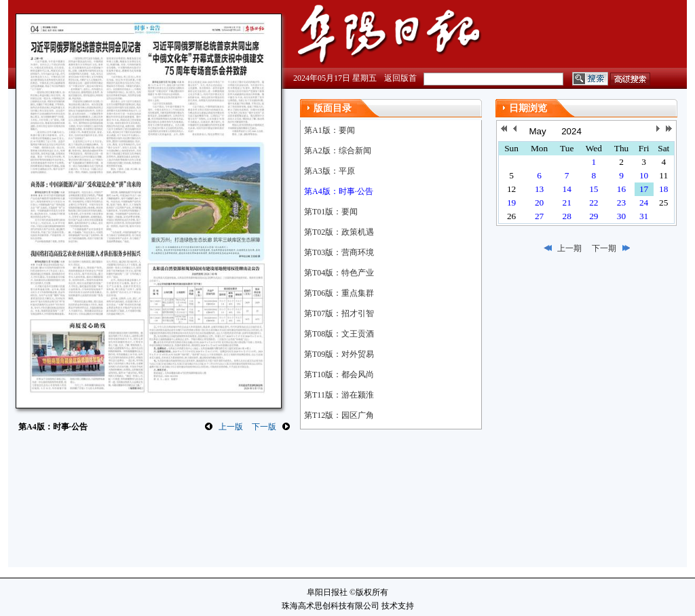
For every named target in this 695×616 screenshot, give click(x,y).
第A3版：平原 (330, 171)
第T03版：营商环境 (339, 252)
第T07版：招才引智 (339, 313)
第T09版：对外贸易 (339, 354)
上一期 (569, 248)
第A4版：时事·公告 (339, 191)
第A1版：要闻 (330, 130)
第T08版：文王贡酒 (339, 334)
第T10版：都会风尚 (339, 374)
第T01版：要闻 (331, 212)
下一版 (264, 427)
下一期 (604, 248)
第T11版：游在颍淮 (339, 395)
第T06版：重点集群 (339, 293)
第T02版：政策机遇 (339, 232)
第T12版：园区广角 (339, 415)
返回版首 (400, 78)
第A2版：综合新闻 (338, 151)
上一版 (231, 427)
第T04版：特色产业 (339, 273)
